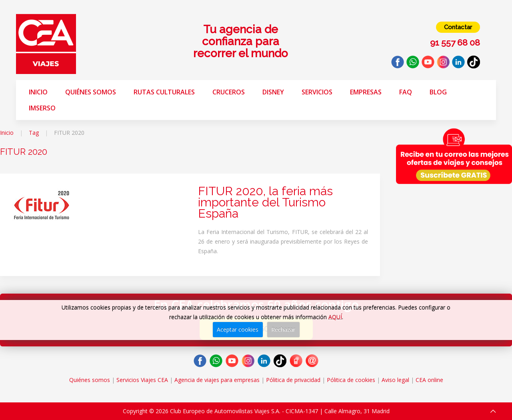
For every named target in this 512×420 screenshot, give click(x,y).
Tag (34, 133)
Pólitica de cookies (351, 380)
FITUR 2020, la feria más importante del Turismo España (265, 202)
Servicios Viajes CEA (142, 380)
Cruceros (229, 92)
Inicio (38, 92)
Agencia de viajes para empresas (217, 380)
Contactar (458, 27)
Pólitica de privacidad (293, 380)
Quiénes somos (91, 92)
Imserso (42, 108)
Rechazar (283, 329)
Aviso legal (395, 380)
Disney (273, 92)
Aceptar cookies (238, 329)
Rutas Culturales (164, 92)
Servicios (317, 92)
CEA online (429, 380)
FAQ (406, 92)
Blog (438, 92)
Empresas (366, 92)
